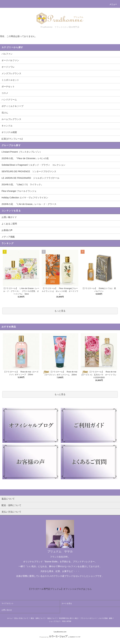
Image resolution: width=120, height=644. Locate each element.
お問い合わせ (7, 610)
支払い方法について (21, 618)
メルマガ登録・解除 (105, 618)
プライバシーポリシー (88, 618)
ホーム (10, 618)
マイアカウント (8, 603)
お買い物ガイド (9, 217)
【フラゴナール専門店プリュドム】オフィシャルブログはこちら (60, 589)
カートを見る (67, 603)
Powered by (60, 637)
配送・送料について (38, 618)
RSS (64, 621)
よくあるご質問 (9, 224)
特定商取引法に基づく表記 (68, 618)
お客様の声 (7, 230)
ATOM (69, 621)
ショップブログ (54, 621)
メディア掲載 (8, 237)
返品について (52, 618)
